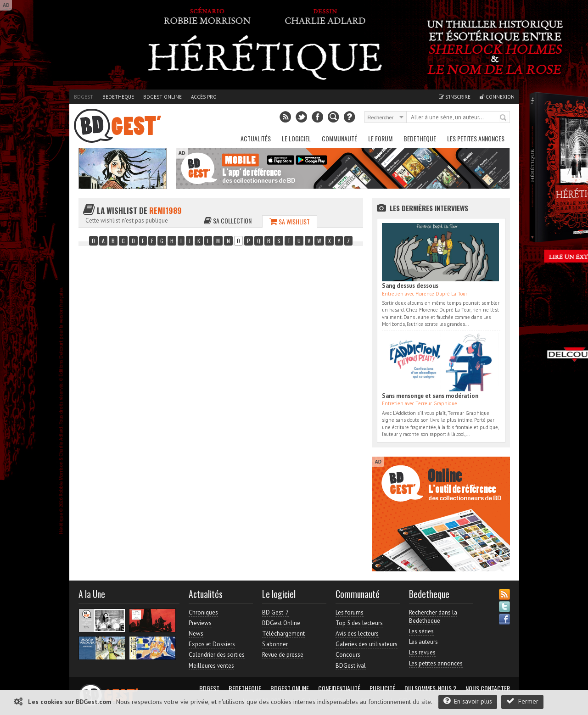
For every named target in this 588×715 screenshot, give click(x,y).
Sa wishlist (290, 221)
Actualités (256, 138)
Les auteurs (423, 642)
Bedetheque (118, 97)
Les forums (350, 612)
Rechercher (504, 118)
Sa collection (228, 221)
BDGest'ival (351, 666)
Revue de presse (283, 655)
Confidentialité (339, 688)
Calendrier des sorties (217, 655)
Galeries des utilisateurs (367, 644)
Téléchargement (283, 634)
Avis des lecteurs (357, 634)
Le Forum (380, 138)
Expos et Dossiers (212, 644)
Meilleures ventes (211, 666)
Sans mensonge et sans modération (430, 396)
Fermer (522, 701)
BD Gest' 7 (275, 612)
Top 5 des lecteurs (359, 623)
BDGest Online (162, 97)
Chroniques (203, 612)
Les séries (421, 631)
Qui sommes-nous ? (430, 688)
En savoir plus (468, 701)
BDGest (84, 97)
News (196, 634)
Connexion (497, 97)
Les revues (422, 652)
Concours (348, 655)
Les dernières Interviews (429, 208)
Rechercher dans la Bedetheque (433, 617)
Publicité (382, 688)
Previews (200, 623)
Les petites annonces (476, 138)
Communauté (339, 138)
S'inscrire (455, 97)
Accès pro (204, 97)
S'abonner (275, 644)
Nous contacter (488, 688)
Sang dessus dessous (410, 286)
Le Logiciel (296, 138)
